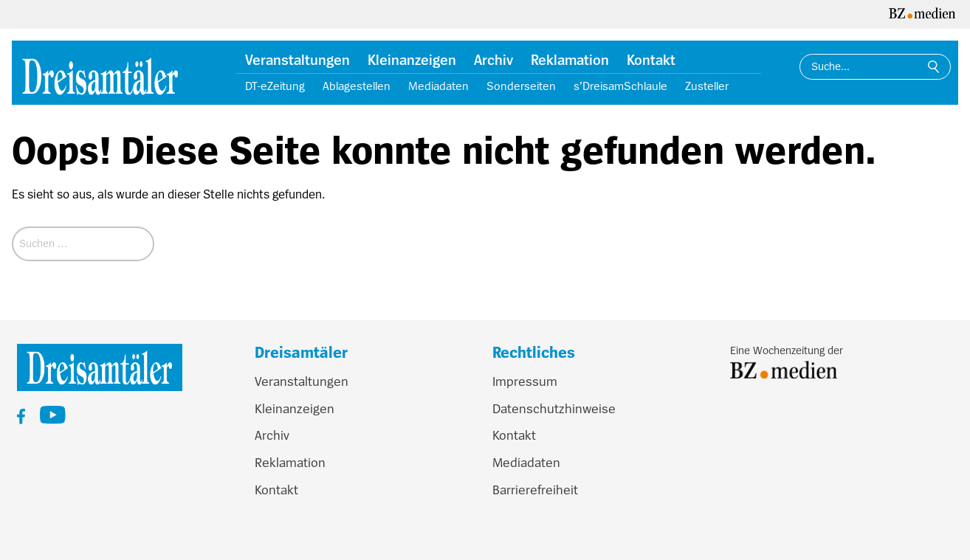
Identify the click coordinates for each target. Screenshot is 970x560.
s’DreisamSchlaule (620, 86)
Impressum (525, 381)
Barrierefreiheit (535, 490)
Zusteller (707, 86)
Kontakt (651, 61)
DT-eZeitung (275, 86)
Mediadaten (438, 86)
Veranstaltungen (297, 61)
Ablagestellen (357, 86)
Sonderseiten (521, 86)
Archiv (493, 61)
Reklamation (570, 61)
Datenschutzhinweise (554, 409)
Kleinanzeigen (412, 61)
